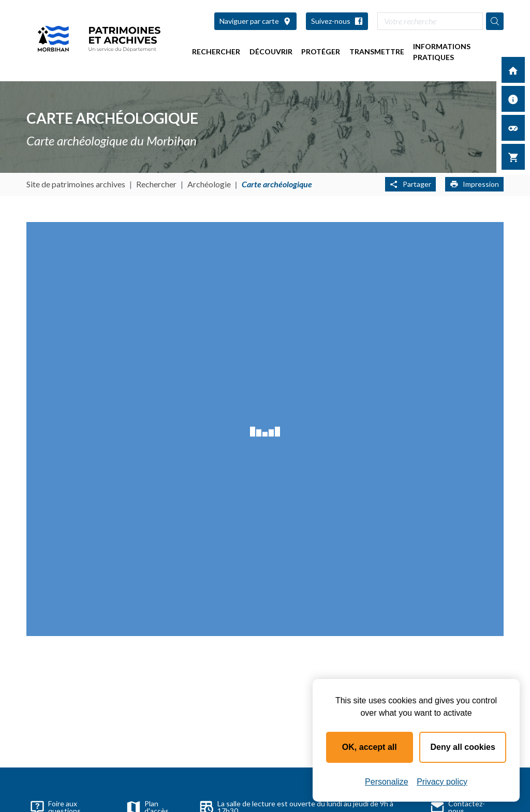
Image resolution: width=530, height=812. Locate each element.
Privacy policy (442, 782)
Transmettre (377, 51)
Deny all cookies (463, 747)
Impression (474, 184)
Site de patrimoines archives (76, 184)
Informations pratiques (442, 52)
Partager (410, 184)
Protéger (321, 51)
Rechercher (216, 51)
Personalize (387, 782)
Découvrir (271, 51)
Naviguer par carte (255, 21)
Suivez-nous (337, 21)
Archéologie (209, 184)
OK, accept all (370, 747)
